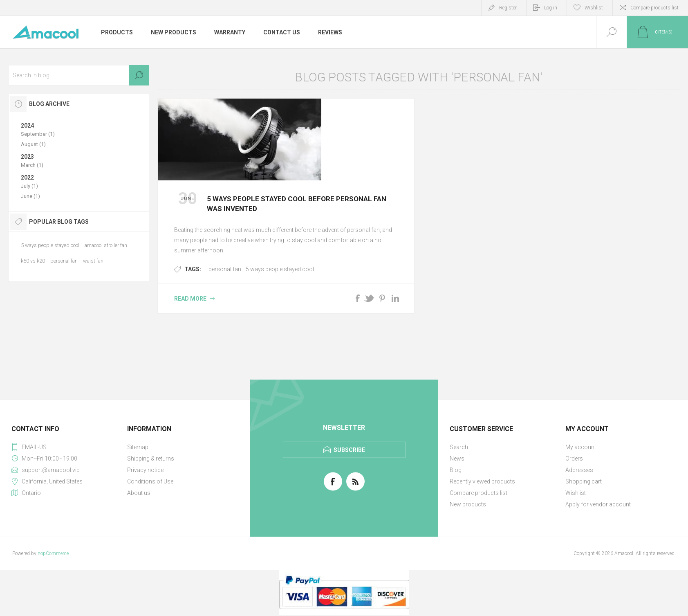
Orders (574, 459)
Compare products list (654, 8)
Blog (456, 470)
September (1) (38, 134)
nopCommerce (53, 553)
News (457, 459)
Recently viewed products (482, 481)
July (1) (29, 186)
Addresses (579, 470)
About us (139, 493)
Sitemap (138, 447)
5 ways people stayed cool (280, 269)
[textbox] (79, 75)
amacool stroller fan (106, 245)
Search (139, 75)
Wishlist (576, 493)
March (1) (32, 165)
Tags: (193, 269)
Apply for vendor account (598, 504)
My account (581, 447)
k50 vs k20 (33, 261)
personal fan (225, 269)
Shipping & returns (151, 459)
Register (508, 8)
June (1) (30, 196)
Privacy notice (145, 470)
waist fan (93, 261)
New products (468, 504)
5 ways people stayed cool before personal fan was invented (297, 204)
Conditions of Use (150, 481)
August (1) (33, 144)
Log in (551, 8)
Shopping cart (584, 481)
